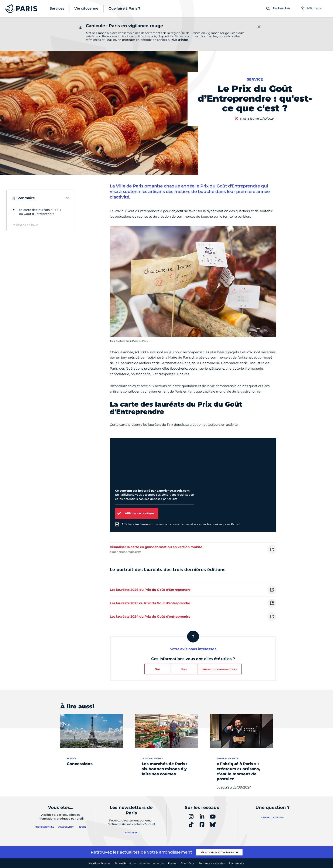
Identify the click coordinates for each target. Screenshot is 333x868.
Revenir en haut (27, 225)
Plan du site (237, 863)
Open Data (188, 863)
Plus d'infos (180, 40)
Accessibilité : (139, 863)
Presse (172, 863)
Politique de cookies (212, 863)
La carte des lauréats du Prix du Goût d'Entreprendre (40, 212)
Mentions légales (99, 863)
